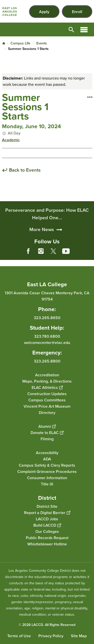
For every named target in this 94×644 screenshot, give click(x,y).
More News (42, 253)
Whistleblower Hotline (47, 544)
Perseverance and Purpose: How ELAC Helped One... (47, 238)
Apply (44, 12)
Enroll (77, 12)
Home (4, 43)
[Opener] (89, 255)
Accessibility (47, 453)
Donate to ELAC (47, 433)
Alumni (47, 426)
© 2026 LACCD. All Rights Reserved (47, 625)
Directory (47, 413)
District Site (47, 506)
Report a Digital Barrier (47, 513)
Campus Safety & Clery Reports (47, 465)
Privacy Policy (51, 636)
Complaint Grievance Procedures (47, 472)
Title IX (47, 484)
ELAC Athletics (47, 387)
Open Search (71, 29)
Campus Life (20, 43)
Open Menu (84, 29)
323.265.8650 (47, 318)
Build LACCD (47, 525)
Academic (11, 140)
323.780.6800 (47, 336)
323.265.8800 (47, 361)
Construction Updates (47, 394)
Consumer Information (47, 478)
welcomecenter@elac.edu (47, 343)
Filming (47, 439)
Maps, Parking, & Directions (47, 381)
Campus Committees (47, 400)
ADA (47, 459)
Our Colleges (47, 531)
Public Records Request (47, 538)
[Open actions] (90, 97)
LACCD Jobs (47, 519)
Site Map (79, 636)
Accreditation (47, 375)
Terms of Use (19, 636)
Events (42, 43)
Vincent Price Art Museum (47, 406)
